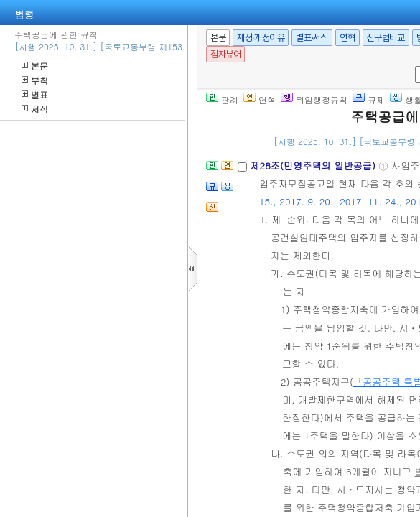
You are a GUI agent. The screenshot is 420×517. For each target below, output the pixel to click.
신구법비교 (386, 38)
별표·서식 (312, 38)
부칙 (35, 80)
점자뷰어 (225, 54)
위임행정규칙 (314, 99)
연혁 (347, 38)
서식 (35, 109)
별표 (35, 94)
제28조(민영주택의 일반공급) (314, 166)
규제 (369, 99)
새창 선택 (412, 66)
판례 (222, 99)
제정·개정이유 (261, 38)
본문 (35, 66)
